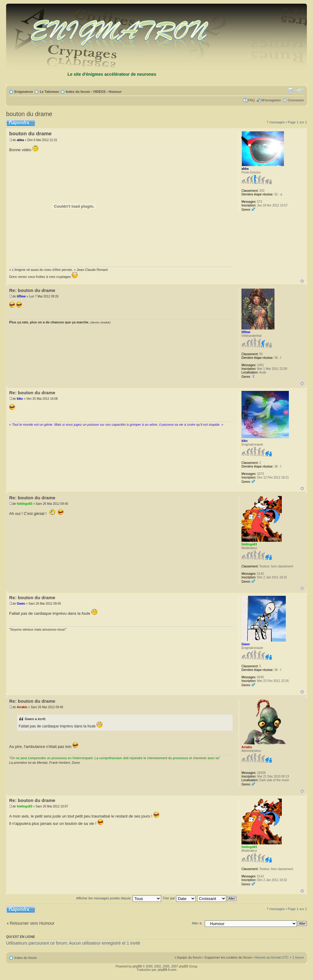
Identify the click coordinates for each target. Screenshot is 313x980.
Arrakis (22, 707)
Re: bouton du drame (32, 290)
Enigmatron (24, 92)
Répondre (21, 123)
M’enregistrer (271, 100)
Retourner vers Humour (32, 923)
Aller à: (197, 923)
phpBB (137, 966)
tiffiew (21, 296)
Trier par (179, 898)
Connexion (296, 100)
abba (20, 140)
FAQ (251, 100)
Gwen (21, 604)
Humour (115, 92)
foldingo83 (25, 504)
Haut (302, 281)
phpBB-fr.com (167, 970)
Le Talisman (49, 92)
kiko (20, 399)
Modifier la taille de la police (299, 90)
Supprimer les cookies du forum (228, 957)
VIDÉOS (99, 92)
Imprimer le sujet (290, 90)
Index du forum (78, 92)
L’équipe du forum (188, 957)
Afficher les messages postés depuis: (118, 898)
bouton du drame (29, 114)
